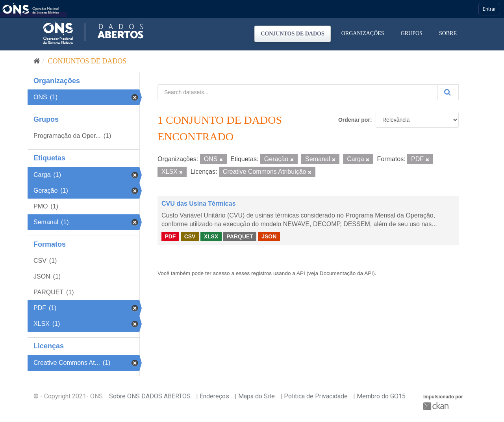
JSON (269, 236)
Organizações (363, 33)
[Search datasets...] (298, 92)
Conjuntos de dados (293, 34)
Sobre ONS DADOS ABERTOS (150, 396)
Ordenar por (354, 120)
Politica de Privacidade (316, 396)
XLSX (211, 236)
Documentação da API (346, 273)
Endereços (214, 396)
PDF (170, 236)
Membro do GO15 (381, 396)
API (301, 273)
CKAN (437, 406)
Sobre (448, 33)
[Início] (37, 61)
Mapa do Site (257, 396)
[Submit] (448, 92)
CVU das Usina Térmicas (199, 204)
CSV (190, 236)
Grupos (412, 33)
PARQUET (240, 236)
